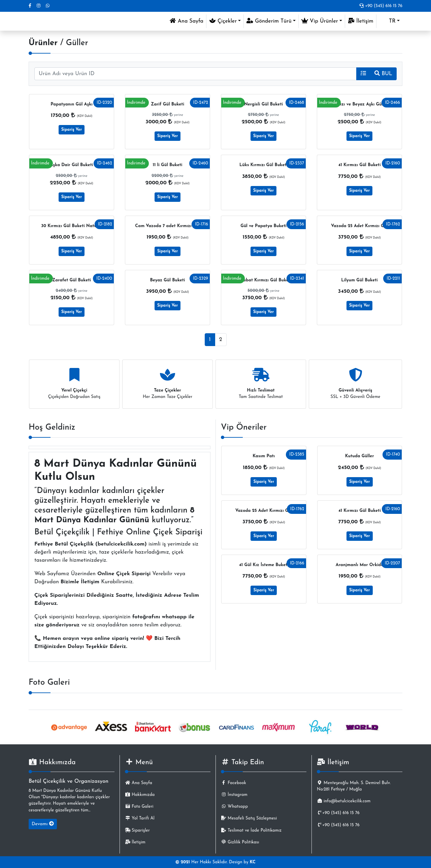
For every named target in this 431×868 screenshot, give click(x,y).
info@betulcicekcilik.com (344, 801)
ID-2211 (393, 278)
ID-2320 (104, 103)
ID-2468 (296, 103)
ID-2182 (105, 224)
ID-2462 (105, 163)
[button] (363, 74)
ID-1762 (393, 224)
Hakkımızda (140, 795)
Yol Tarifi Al (140, 818)
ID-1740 (393, 454)
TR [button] (387, 21)
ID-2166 (297, 563)
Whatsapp (234, 807)
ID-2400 (104, 278)
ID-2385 (297, 454)
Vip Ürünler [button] (320, 21)
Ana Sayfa (188, 20)
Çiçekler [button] (223, 21)
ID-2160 (393, 163)
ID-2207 (392, 563)
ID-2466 (392, 103)
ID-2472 (201, 103)
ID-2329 (201, 278)
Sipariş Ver (72, 130)
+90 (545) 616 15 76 (381, 6)
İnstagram (234, 795)
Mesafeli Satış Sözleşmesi (249, 818)
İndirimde (136, 103)
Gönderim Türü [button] (269, 21)
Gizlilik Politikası (240, 842)
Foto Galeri (139, 807)
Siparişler (137, 830)
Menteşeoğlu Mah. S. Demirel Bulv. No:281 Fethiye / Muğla (354, 786)
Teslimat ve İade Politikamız (251, 830)
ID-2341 (297, 278)
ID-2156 (297, 224)
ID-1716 (202, 224)
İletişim (361, 21)
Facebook (234, 783)
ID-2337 (297, 163)
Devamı (43, 824)
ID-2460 (200, 163)
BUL (383, 73)
